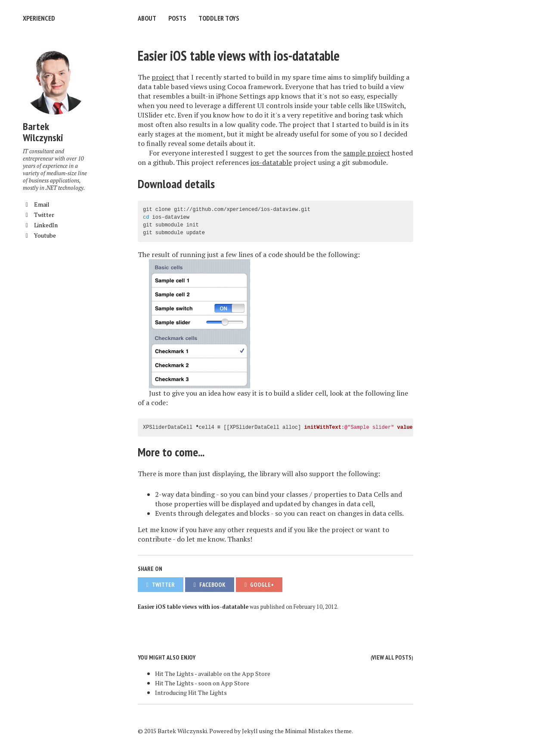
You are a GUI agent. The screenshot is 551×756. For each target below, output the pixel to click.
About (147, 18)
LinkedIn (40, 225)
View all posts (392, 657)
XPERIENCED (39, 18)
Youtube (39, 235)
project (163, 77)
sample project (367, 153)
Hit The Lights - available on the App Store (213, 674)
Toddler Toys (219, 18)
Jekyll (250, 731)
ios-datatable (271, 162)
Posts (177, 18)
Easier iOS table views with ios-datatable (239, 56)
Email (36, 204)
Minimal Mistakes (309, 731)
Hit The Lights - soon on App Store (202, 683)
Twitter (39, 215)
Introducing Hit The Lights (191, 692)
